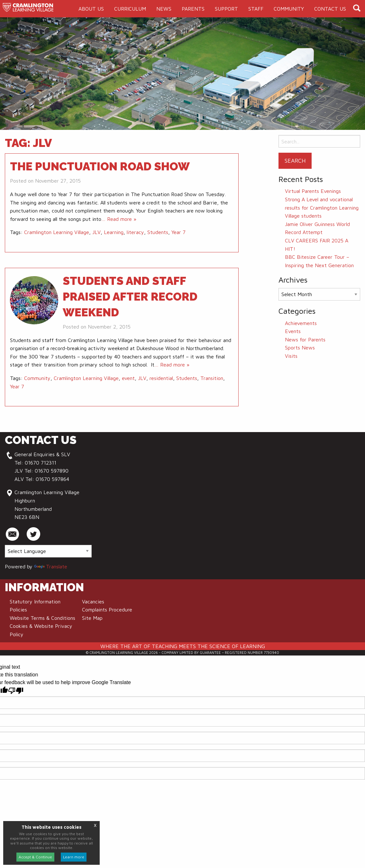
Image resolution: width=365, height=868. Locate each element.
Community (289, 9)
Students (158, 232)
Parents (193, 9)
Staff (256, 9)
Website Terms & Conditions (42, 618)
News (164, 9)
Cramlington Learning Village (57, 232)
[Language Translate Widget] (48, 551)
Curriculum (130, 9)
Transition (212, 378)
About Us (91, 9)
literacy (135, 232)
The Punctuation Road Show (100, 166)
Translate (51, 566)
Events (293, 331)
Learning (114, 232)
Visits (291, 356)
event (128, 378)
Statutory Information (35, 601)
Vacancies (93, 601)
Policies (18, 610)
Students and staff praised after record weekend (130, 297)
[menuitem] (91, 9)
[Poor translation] (16, 691)
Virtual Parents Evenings (313, 191)
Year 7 (178, 232)
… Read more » (119, 219)
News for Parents (305, 339)
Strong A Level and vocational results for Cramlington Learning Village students (322, 208)
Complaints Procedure (107, 610)
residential (161, 378)
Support (226, 9)
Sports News (300, 348)
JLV (96, 232)
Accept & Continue (35, 857)
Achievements (301, 323)
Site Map (92, 618)
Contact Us (330, 9)
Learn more (74, 857)
